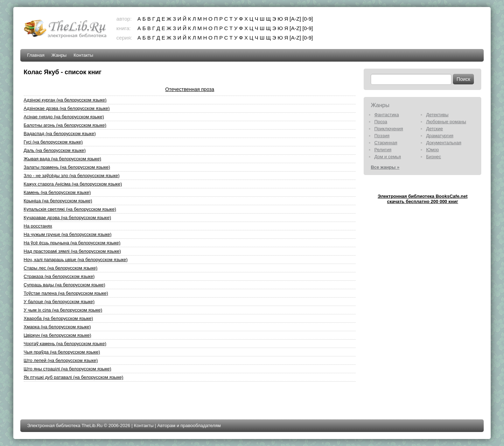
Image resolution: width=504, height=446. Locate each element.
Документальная (444, 143)
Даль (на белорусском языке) (55, 150)
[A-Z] (295, 19)
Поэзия (382, 136)
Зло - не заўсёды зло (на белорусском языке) (72, 176)
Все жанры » (385, 167)
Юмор (432, 150)
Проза (381, 122)
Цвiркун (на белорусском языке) (58, 335)
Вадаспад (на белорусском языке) (60, 134)
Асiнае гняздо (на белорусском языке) (64, 117)
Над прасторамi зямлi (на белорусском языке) (72, 251)
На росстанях (38, 226)
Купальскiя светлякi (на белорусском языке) (70, 209)
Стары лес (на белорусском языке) (61, 268)
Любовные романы (446, 122)
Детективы (437, 115)
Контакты (83, 55)
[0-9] (308, 19)
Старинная (386, 143)
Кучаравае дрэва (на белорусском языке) (68, 218)
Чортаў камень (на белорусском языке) (65, 344)
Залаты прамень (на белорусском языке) (67, 167)
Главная (36, 55)
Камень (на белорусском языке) (57, 192)
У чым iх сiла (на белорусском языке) (63, 310)
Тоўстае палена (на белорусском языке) (66, 293)
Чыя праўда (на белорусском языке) (62, 352)
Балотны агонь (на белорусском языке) (65, 125)
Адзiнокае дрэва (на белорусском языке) (67, 108)
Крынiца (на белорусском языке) (58, 201)
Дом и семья (387, 157)
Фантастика (386, 115)
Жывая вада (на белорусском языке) (63, 159)
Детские (434, 129)
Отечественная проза (190, 89)
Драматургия (440, 136)
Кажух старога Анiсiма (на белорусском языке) (73, 184)
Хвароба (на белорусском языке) (58, 318)
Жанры (59, 55)
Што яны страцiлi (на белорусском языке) (68, 369)
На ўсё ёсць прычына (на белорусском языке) (72, 243)
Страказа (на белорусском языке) (59, 276)
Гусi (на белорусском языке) (53, 142)
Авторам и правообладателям (189, 426)
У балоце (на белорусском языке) (59, 302)
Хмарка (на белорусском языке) (57, 327)
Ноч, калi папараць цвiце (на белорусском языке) (76, 260)
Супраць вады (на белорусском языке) (65, 285)
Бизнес (433, 157)
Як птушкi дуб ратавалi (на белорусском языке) (74, 377)
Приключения (388, 129)
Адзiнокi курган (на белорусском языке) (65, 100)
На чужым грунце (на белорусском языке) (68, 234)
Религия (383, 150)
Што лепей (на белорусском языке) (61, 360)
